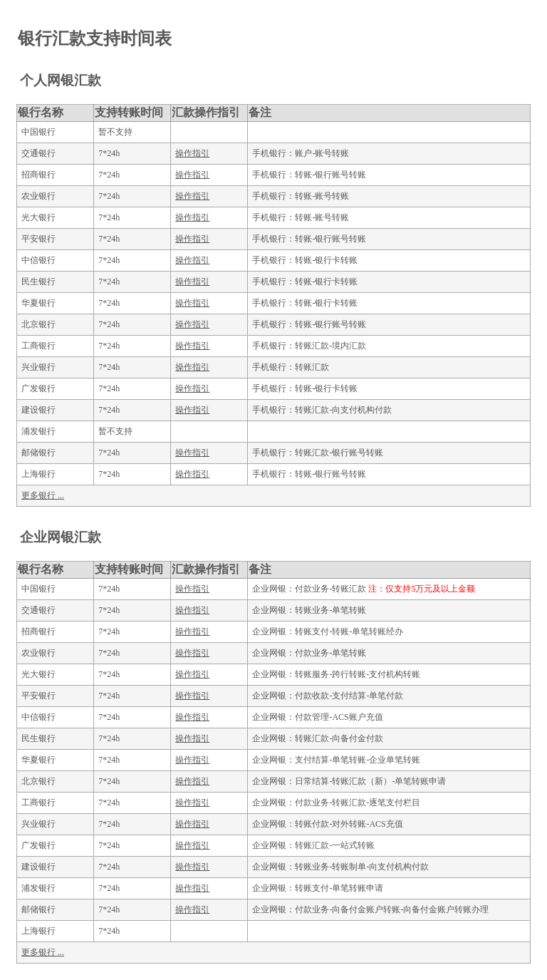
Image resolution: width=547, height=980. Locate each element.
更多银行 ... (43, 495)
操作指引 (192, 153)
